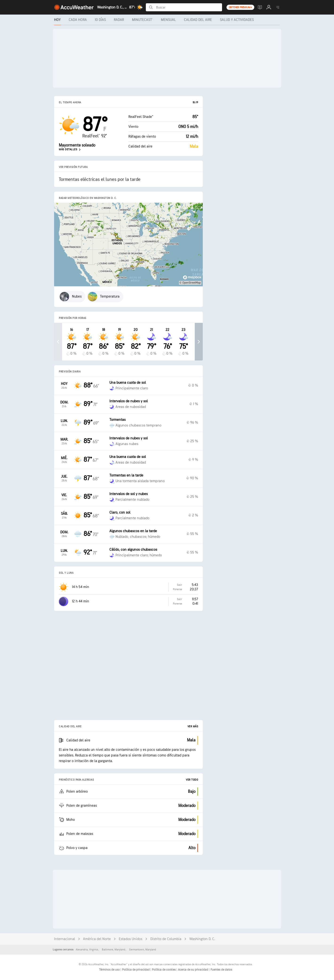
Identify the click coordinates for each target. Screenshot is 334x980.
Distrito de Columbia (166, 939)
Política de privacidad (136, 970)
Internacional (65, 939)
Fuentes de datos (221, 970)
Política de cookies (164, 970)
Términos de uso (110, 970)
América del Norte (97, 939)
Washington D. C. (202, 939)
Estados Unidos (131, 939)
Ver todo (192, 780)
